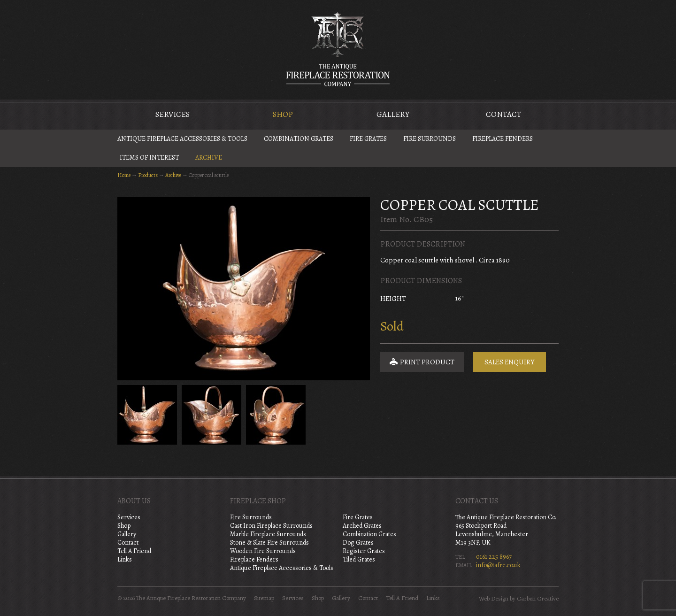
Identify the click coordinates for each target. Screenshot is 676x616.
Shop (283, 114)
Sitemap (264, 598)
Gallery (393, 114)
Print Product (422, 362)
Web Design (494, 599)
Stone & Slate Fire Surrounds (269, 543)
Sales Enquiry (510, 362)
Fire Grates (368, 139)
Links (125, 559)
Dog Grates (358, 543)
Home (124, 175)
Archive (209, 158)
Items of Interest (149, 158)
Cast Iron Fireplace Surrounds (271, 526)
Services (173, 114)
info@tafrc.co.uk (498, 565)
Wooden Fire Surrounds (263, 551)
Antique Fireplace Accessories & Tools (182, 139)
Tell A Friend (134, 551)
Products (148, 175)
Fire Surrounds (430, 139)
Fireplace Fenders (503, 139)
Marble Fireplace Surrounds (268, 534)
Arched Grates (362, 526)
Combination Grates (299, 139)
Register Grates (364, 551)
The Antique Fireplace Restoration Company (338, 49)
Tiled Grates (359, 559)
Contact (503, 114)
